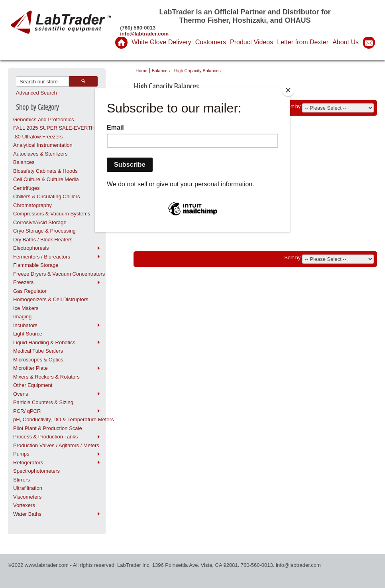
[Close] (288, 90)
